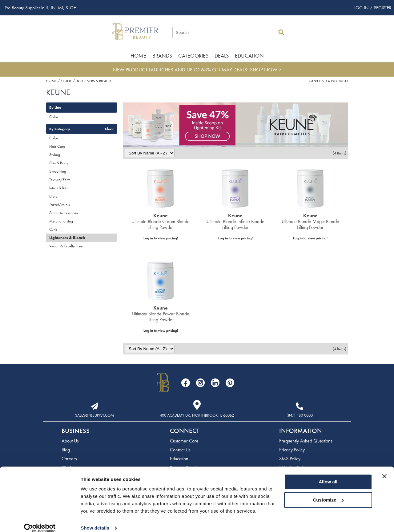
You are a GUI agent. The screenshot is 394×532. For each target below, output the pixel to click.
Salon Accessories (64, 213)
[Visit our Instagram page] (200, 383)
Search (281, 32)
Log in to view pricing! (161, 238)
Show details (95, 520)
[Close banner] (384, 468)
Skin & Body (59, 163)
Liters (53, 196)
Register (383, 8)
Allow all (328, 474)
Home (138, 56)
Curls (53, 229)
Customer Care (184, 441)
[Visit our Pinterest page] (230, 383)
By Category (60, 129)
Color (54, 117)
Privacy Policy (292, 450)
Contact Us (180, 450)
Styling (55, 155)
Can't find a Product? (328, 81)
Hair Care (57, 146)
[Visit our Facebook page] (186, 383)
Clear (109, 129)
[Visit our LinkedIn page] (215, 383)
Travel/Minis (60, 204)
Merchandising (61, 221)
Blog (66, 450)
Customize (328, 492)
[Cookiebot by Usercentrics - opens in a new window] (40, 520)
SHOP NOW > (266, 70)
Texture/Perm (60, 180)
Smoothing (58, 171)
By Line (55, 107)
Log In (362, 8)
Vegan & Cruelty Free (66, 246)
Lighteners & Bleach (67, 238)
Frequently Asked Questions (306, 441)
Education (249, 56)
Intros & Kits (58, 188)
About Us (70, 441)
